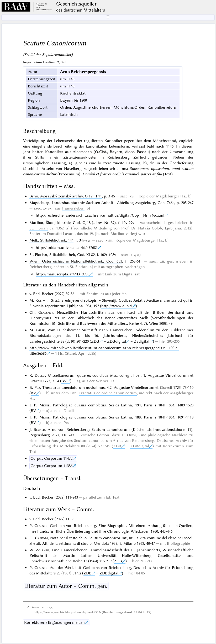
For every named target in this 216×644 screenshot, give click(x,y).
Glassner (46, 312)
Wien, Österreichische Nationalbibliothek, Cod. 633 (76, 261)
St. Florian (39, 228)
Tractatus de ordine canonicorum (108, 393)
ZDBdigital (117, 341)
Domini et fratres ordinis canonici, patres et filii (122, 174)
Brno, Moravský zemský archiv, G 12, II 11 (66, 196)
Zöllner (42, 550)
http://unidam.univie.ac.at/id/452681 (67, 248)
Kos (39, 300)
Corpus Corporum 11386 (51, 466)
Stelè (55, 300)
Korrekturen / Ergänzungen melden (54, 622)
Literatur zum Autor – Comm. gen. (66, 586)
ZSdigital (142, 341)
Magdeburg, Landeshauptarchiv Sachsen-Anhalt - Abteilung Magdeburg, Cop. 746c (102, 203)
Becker (39, 430)
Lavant (69, 234)
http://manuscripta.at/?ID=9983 (62, 274)
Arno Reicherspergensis (83, 72)
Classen (41, 526)
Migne (44, 405)
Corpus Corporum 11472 (51, 458)
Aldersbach (82, 152)
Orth (131, 435)
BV (64, 381)
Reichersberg (118, 157)
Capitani (41, 538)
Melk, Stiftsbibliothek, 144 (51, 240)
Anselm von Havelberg (62, 169)
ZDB (95, 341)
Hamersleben (73, 208)
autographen (112, 267)
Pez (37, 388)
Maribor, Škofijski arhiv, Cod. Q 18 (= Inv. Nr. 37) (73, 223)
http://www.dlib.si (117, 306)
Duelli (40, 375)
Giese (40, 330)
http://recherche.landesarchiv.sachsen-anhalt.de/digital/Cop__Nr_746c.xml (100, 215)
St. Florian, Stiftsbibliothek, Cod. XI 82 (62, 255)
